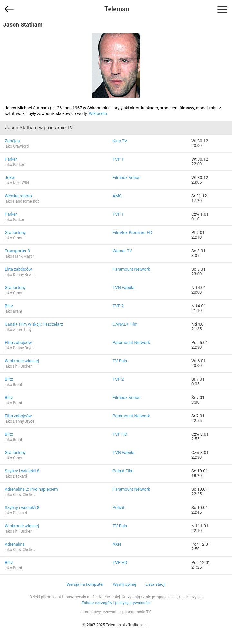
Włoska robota (18, 196)
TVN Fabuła (123, 287)
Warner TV (122, 251)
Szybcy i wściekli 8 (22, 471)
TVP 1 (118, 159)
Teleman (117, 9)
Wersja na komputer (85, 584)
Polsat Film (123, 471)
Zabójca (12, 141)
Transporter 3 (17, 251)
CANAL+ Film (125, 324)
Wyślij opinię (124, 584)
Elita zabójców (18, 269)
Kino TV (120, 141)
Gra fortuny (15, 232)
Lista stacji (155, 584)
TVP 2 (118, 306)
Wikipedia (98, 113)
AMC (117, 196)
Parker (11, 159)
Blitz (9, 306)
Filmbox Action (126, 177)
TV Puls (120, 361)
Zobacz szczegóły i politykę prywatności (116, 603)
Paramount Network (131, 269)
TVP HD (120, 434)
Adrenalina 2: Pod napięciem (31, 489)
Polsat (118, 507)
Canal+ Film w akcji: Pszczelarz (34, 324)
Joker (10, 177)
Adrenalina (15, 544)
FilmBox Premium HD (132, 232)
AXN (117, 544)
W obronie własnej (22, 361)
